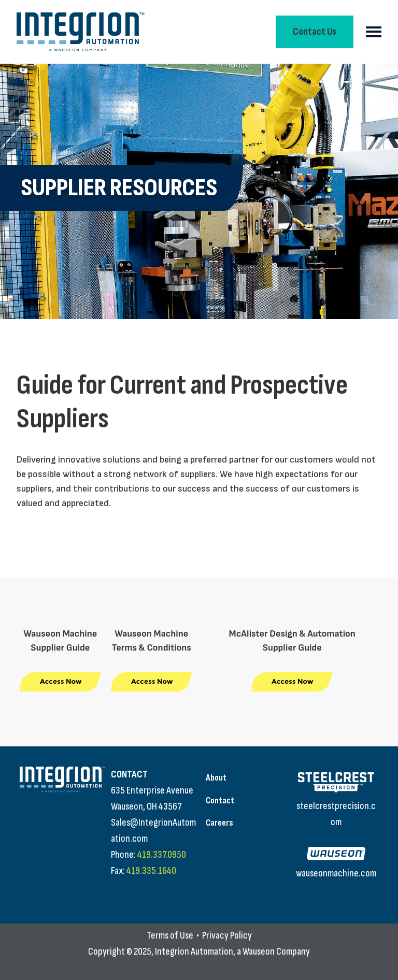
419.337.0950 (162, 855)
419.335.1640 (151, 871)
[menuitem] (244, 778)
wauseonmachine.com (336, 873)
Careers (219, 823)
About (216, 778)
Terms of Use (170, 935)
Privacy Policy (227, 935)
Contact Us (315, 32)
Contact (220, 801)
